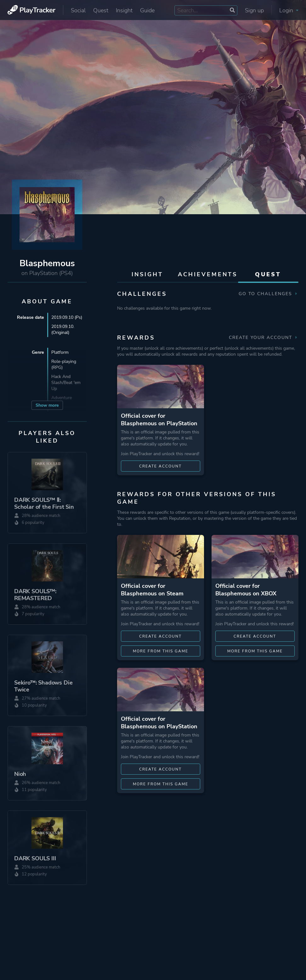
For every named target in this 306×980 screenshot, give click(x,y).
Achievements (208, 274)
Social (78, 10)
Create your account (264, 338)
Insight (124, 10)
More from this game (161, 651)
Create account (160, 466)
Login (289, 10)
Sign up (254, 10)
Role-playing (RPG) (64, 364)
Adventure (62, 398)
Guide (147, 10)
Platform (60, 352)
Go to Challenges (269, 294)
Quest (101, 10)
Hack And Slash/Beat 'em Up (66, 383)
